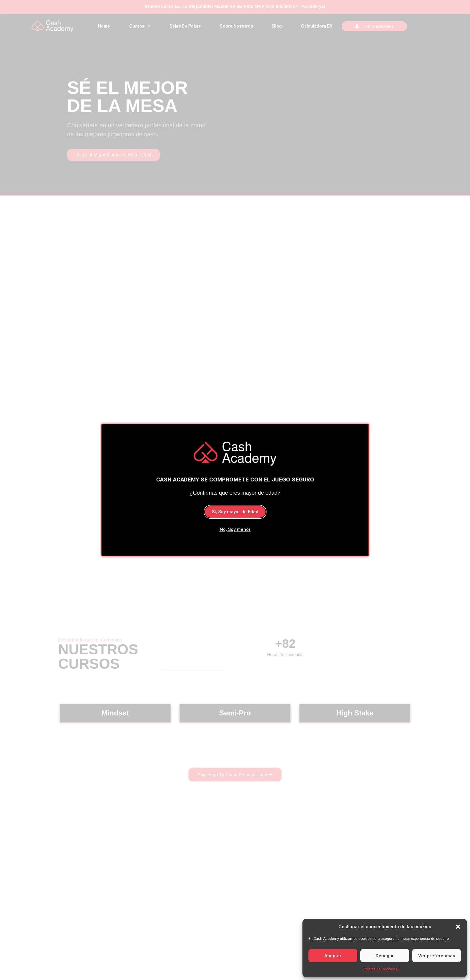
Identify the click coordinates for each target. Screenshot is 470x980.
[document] (235, 490)
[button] (458, 927)
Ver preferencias (437, 956)
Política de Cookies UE (382, 969)
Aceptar (333, 956)
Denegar (385, 956)
